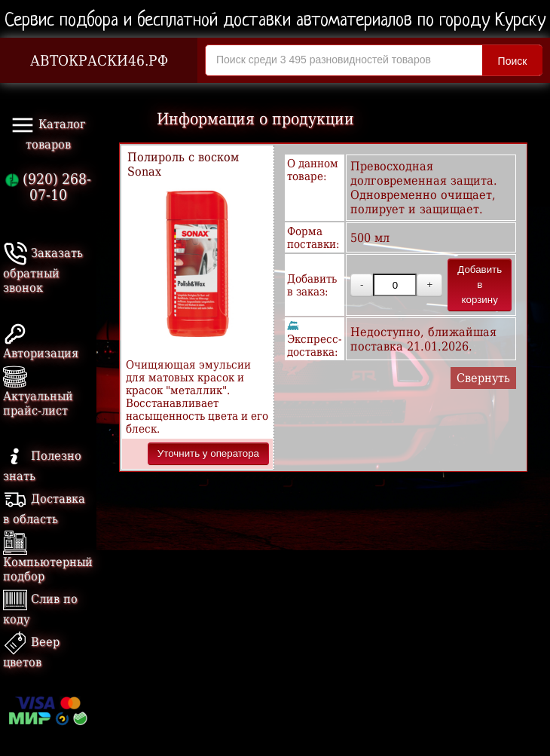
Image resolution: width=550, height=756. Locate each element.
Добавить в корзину (480, 285)
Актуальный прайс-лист (38, 393)
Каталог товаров (48, 132)
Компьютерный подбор (48, 559)
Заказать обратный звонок (43, 270)
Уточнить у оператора (208, 453)
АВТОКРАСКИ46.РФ (99, 61)
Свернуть (483, 378)
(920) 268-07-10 (48, 187)
